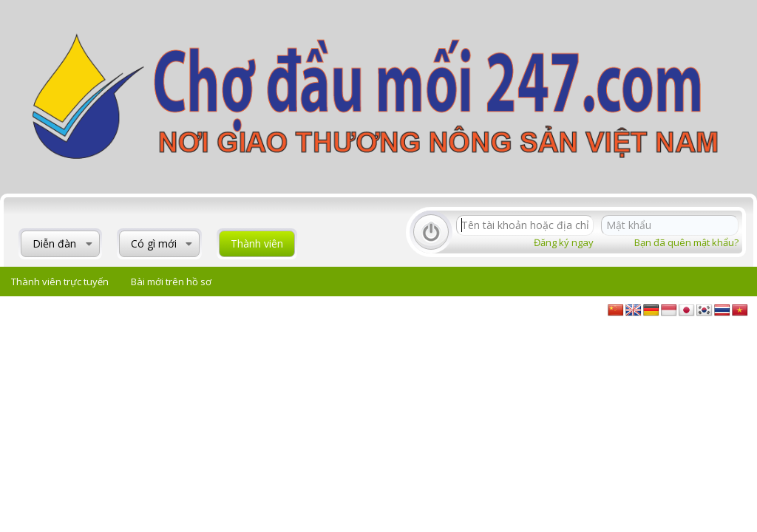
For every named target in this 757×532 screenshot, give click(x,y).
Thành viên (257, 243)
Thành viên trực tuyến (60, 282)
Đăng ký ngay (564, 242)
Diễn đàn (54, 243)
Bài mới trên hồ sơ (171, 282)
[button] (89, 244)
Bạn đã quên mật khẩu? (686, 242)
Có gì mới (154, 243)
